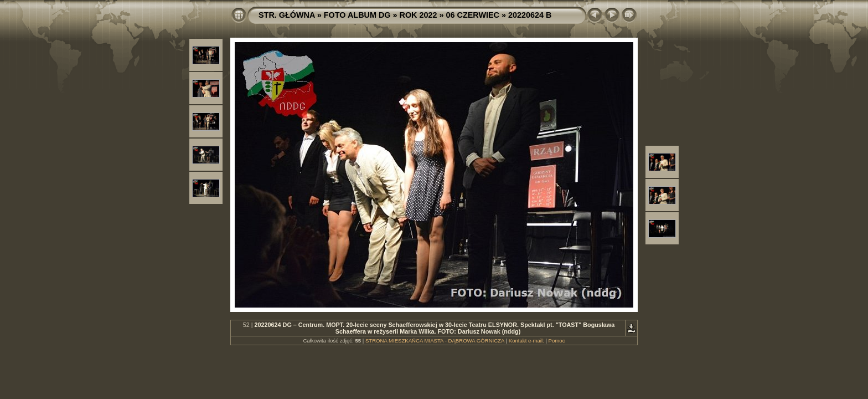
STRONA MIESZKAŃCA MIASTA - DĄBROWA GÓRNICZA (435, 341)
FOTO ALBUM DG (357, 15)
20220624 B (530, 15)
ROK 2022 (418, 15)
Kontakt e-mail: (526, 341)
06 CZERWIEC (473, 15)
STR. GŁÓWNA (287, 15)
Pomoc (557, 341)
